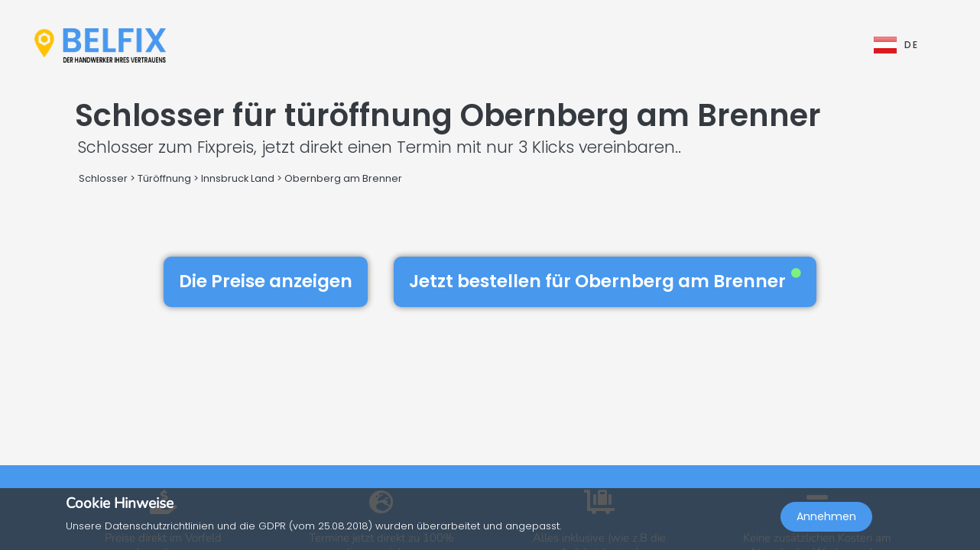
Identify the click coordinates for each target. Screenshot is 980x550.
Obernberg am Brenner (343, 178)
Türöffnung (164, 178)
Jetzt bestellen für (605, 281)
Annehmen (826, 516)
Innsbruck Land (238, 178)
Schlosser (103, 178)
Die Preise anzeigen (266, 281)
